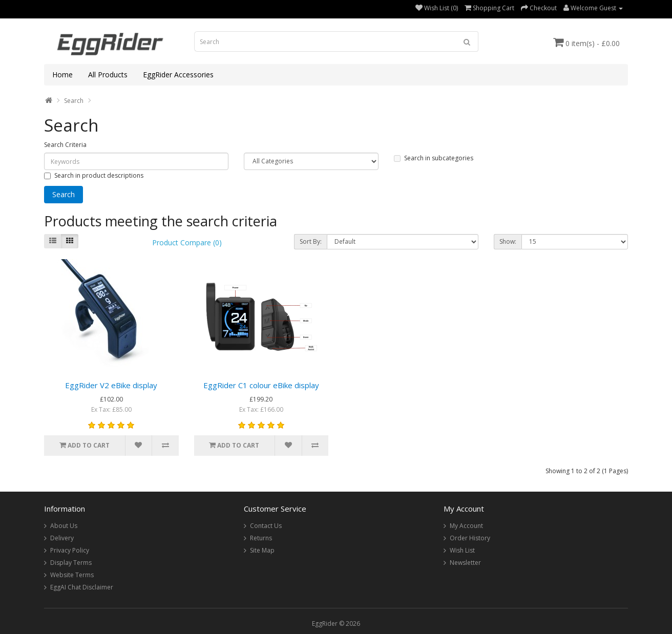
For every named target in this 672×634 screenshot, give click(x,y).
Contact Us (266, 526)
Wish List (462, 550)
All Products (108, 75)
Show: (508, 241)
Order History (470, 538)
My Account (466, 526)
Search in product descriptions (94, 175)
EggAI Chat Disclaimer (82, 587)
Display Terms (71, 563)
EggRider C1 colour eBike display (261, 385)
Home (62, 75)
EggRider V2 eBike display (111, 385)
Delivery (62, 538)
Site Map (262, 550)
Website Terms (72, 575)
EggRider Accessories (178, 75)
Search (74, 101)
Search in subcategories (434, 158)
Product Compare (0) (187, 242)
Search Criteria (65, 145)
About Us (64, 526)
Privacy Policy (70, 550)
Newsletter (465, 563)
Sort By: (311, 241)
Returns (261, 538)
